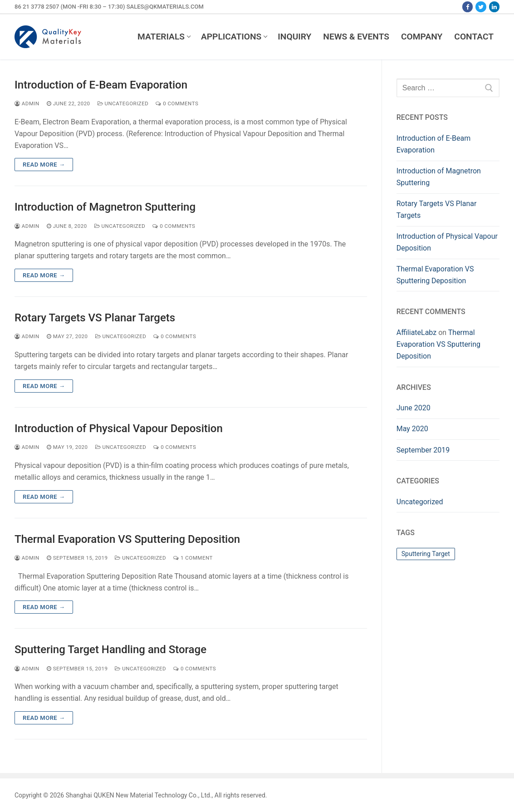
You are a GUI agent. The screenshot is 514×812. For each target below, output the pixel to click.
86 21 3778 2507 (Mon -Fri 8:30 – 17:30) (70, 7)
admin (27, 103)
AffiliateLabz (416, 332)
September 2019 (423, 450)
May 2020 (412, 429)
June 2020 (414, 408)
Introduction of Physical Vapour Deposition (119, 428)
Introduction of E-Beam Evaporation (101, 85)
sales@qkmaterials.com (165, 7)
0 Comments (177, 103)
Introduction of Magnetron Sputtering (105, 207)
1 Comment (193, 558)
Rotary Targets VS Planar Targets (95, 318)
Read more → (44, 165)
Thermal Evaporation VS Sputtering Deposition (127, 539)
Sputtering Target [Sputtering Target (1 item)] (426, 554)
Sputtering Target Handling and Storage (110, 650)
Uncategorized (123, 103)
